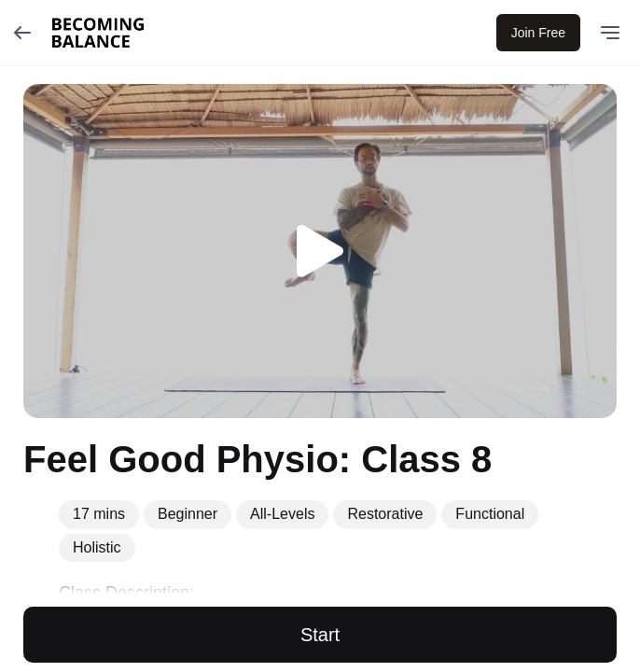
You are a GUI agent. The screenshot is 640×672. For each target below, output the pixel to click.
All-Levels (282, 514)
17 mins (99, 514)
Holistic (97, 547)
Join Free (538, 33)
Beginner (188, 514)
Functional (490, 514)
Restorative (385, 514)
